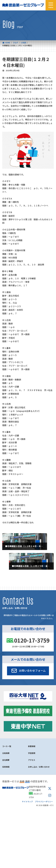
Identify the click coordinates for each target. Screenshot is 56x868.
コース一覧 (7, 746)
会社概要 (6, 760)
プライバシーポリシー (44, 801)
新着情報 (32, 746)
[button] (28, 671)
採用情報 (6, 767)
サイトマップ (27, 801)
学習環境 (32, 753)
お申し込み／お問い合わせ (39, 767)
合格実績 (6, 753)
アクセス (32, 760)
